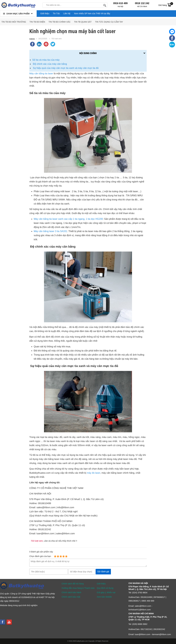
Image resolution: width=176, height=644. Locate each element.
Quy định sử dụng (105, 588)
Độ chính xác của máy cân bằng (50, 64)
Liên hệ (67, 13)
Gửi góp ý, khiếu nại (106, 592)
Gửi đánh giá (103, 572)
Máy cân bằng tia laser (41, 74)
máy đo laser (93, 473)
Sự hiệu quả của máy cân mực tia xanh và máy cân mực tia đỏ (65, 68)
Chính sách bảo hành (71, 592)
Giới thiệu (45, 13)
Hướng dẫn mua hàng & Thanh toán (78, 588)
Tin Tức (56, 13)
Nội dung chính (88, 53)
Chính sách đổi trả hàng (73, 584)
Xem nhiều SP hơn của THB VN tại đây (92, 13)
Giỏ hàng (166, 5)
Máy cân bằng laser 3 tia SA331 (50, 231)
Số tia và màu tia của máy (46, 60)
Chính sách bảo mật (71, 597)
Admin (32, 39)
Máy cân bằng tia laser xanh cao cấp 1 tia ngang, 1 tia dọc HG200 (68, 219)
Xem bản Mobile (104, 597)
